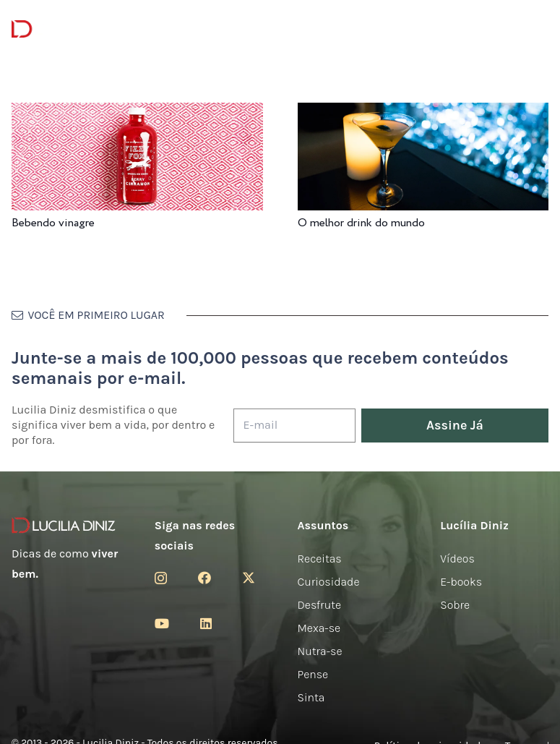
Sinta (311, 697)
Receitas (320, 559)
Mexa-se (319, 628)
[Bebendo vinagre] (137, 112)
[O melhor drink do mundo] (423, 112)
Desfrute (320, 605)
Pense (313, 674)
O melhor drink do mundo (361, 223)
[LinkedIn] (206, 623)
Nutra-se (320, 651)
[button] (538, 29)
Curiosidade (329, 582)
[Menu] (167, 29)
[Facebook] (204, 578)
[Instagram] (161, 578)
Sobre (455, 605)
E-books (461, 582)
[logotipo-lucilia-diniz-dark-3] (70, 29)
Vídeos (457, 559)
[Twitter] (249, 578)
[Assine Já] (455, 426)
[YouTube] (162, 623)
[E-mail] (294, 426)
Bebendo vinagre (53, 223)
